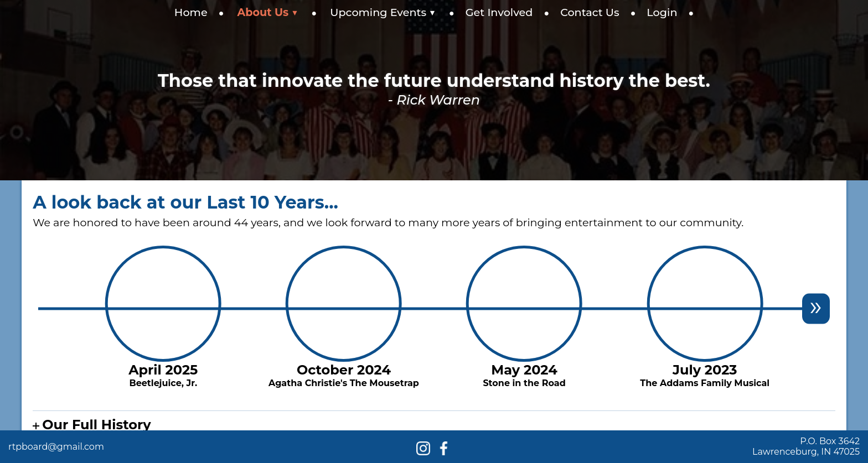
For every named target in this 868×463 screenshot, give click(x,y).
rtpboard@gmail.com (56, 447)
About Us (268, 12)
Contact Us (590, 12)
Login (662, 12)
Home (191, 12)
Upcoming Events (383, 12)
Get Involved (499, 12)
